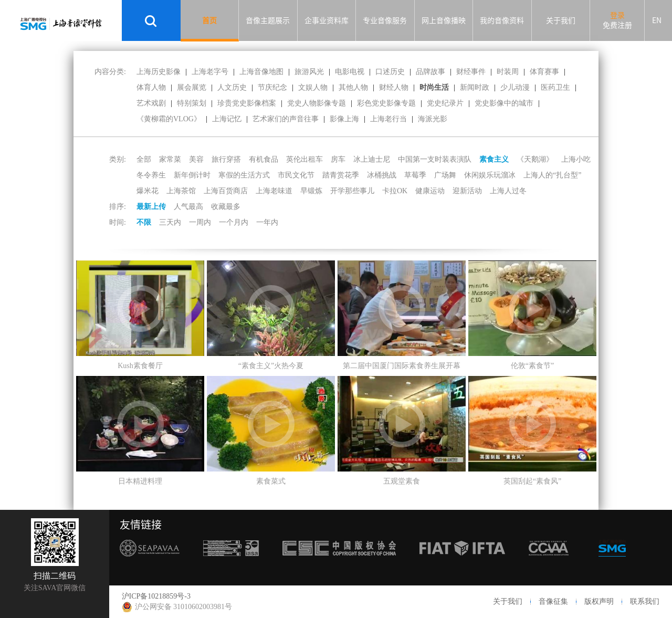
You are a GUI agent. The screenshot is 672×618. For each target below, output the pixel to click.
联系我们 (645, 601)
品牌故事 (430, 72)
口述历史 (390, 72)
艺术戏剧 (151, 103)
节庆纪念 (272, 87)
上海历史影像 (159, 72)
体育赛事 (544, 72)
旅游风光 (309, 72)
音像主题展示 (268, 20)
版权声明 (599, 601)
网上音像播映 (444, 20)
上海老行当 (388, 119)
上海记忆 (227, 119)
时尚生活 (434, 87)
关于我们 (561, 20)
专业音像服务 (385, 20)
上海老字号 (210, 72)
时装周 (508, 72)
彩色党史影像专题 (386, 103)
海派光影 (433, 119)
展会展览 (192, 87)
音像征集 (553, 601)
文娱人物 (313, 87)
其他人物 (353, 87)
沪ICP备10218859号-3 (156, 596)
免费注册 (617, 25)
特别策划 (192, 103)
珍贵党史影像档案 (247, 103)
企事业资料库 (327, 20)
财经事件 (471, 72)
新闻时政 (475, 87)
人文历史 (232, 87)
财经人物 (394, 87)
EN (657, 20)
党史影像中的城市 (504, 103)
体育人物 (151, 87)
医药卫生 (555, 87)
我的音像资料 (502, 20)
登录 (617, 15)
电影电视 (350, 72)
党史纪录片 (445, 103)
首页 (209, 20)
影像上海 (344, 119)
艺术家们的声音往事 (286, 119)
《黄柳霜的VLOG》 (169, 119)
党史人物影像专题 (317, 103)
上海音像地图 (261, 72)
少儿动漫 (515, 87)
